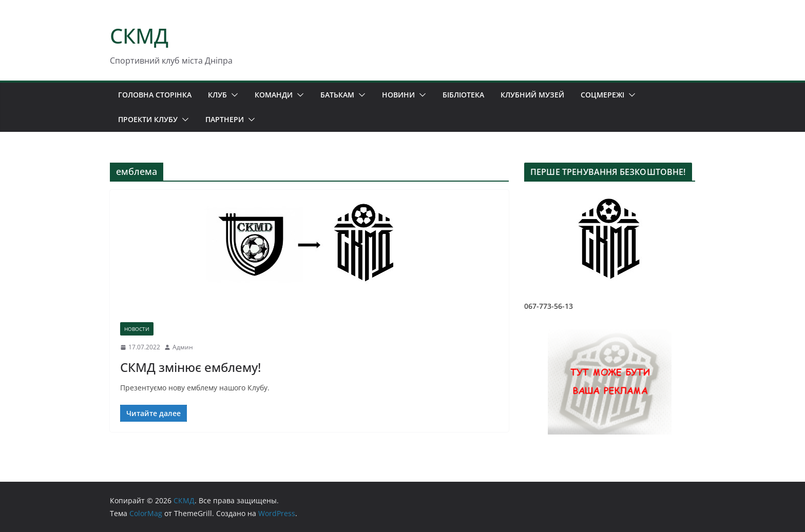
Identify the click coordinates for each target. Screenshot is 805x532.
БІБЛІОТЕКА (463, 95)
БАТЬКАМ (337, 95)
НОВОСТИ (137, 329)
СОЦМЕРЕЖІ (602, 95)
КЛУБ (217, 95)
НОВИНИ (398, 95)
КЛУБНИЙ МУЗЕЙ (532, 95)
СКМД (139, 36)
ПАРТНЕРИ (225, 119)
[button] (233, 95)
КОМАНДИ (274, 95)
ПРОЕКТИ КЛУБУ (148, 119)
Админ (183, 347)
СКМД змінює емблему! (190, 367)
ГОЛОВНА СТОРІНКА (155, 95)
